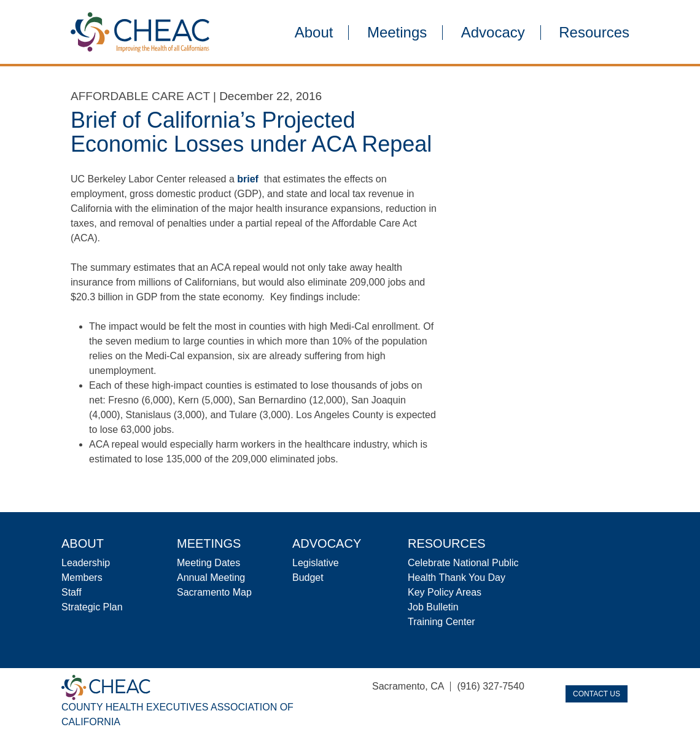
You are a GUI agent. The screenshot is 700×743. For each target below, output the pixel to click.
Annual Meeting (211, 578)
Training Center (441, 622)
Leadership (86, 563)
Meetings (397, 33)
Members (82, 578)
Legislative (316, 563)
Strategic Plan (92, 607)
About (314, 33)
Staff (72, 592)
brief (248, 179)
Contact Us (597, 694)
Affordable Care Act (140, 96)
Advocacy (493, 33)
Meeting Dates (208, 563)
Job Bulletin (433, 607)
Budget (308, 578)
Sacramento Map (214, 592)
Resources (594, 33)
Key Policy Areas (445, 592)
